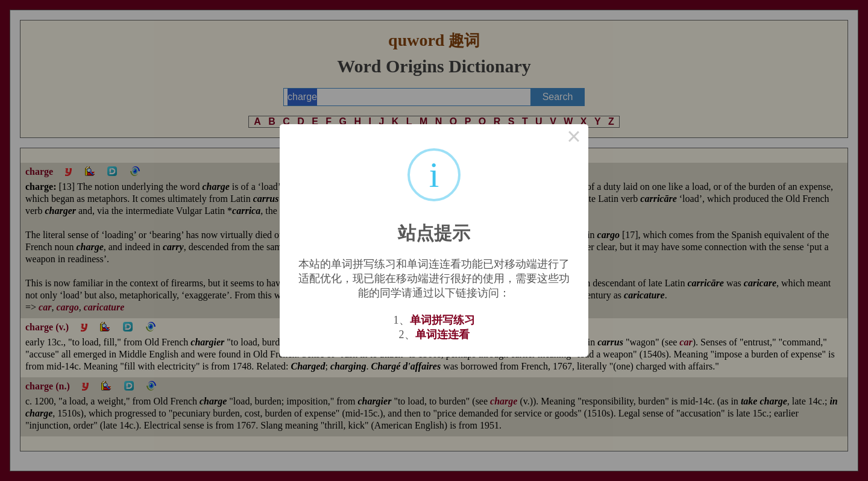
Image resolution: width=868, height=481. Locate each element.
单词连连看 (442, 335)
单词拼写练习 (442, 320)
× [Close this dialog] (574, 139)
